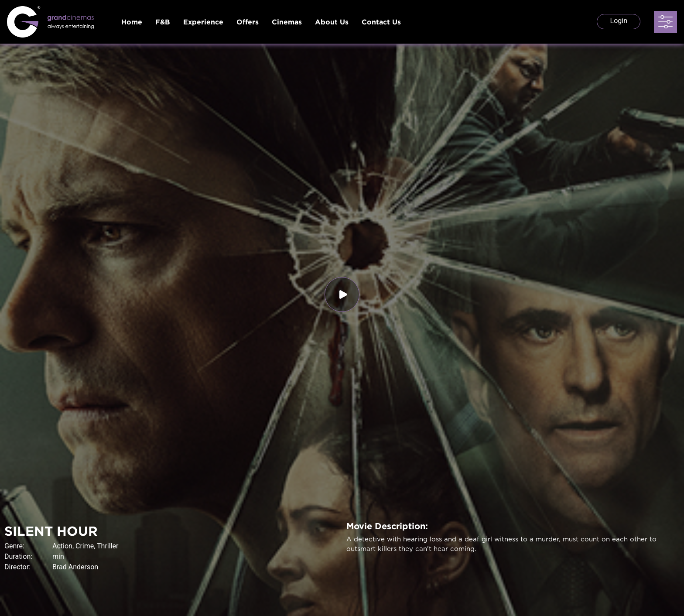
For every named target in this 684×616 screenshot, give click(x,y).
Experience (203, 22)
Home (132, 22)
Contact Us (381, 22)
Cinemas (287, 22)
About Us (332, 22)
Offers (248, 22)
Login (619, 21)
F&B (163, 22)
